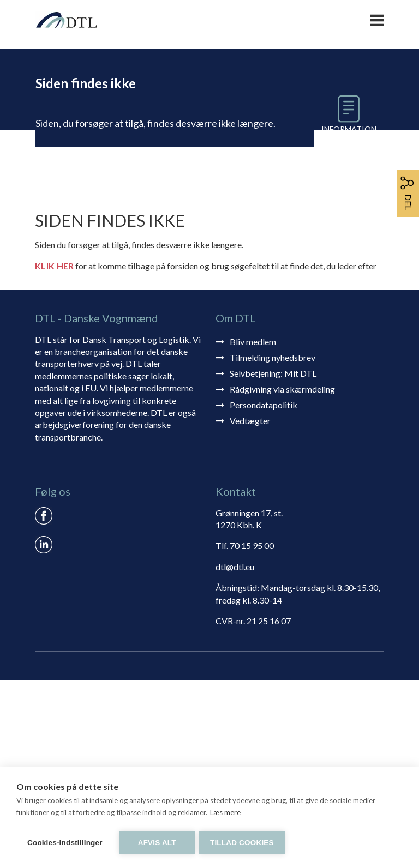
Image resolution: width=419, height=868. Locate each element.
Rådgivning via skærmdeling (282, 576)
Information (349, 129)
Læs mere (225, 814)
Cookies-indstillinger (65, 843)
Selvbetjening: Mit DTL (273, 560)
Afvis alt (157, 843)
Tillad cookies (244, 843)
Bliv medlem (253, 529)
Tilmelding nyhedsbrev (273, 544)
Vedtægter (250, 608)
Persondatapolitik (264, 592)
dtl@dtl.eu (235, 754)
